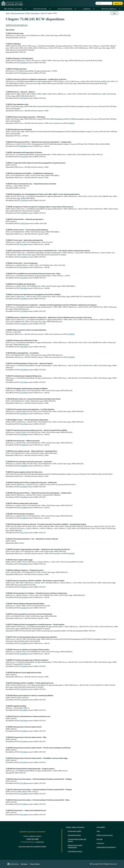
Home (8, 13)
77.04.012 (22, 63)
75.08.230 (71, 553)
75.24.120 (22, 267)
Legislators (87, 9)
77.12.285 (22, 257)
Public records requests (105, 835)
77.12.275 (22, 157)
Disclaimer (24, 864)
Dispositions (35, 13)
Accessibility (101, 827)
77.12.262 (22, 487)
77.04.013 (22, 73)
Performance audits (74, 831)
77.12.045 (22, 311)
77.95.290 (22, 794)
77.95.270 (22, 762)
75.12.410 (22, 393)
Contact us (100, 843)
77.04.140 (22, 370)
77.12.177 (22, 533)
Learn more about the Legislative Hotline (32, 846)
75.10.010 (22, 414)
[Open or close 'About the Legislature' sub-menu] (119, 9)
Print (114, 13)
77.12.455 (22, 666)
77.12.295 (22, 278)
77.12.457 (22, 689)
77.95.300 (22, 804)
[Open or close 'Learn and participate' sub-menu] (75, 9)
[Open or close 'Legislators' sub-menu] (94, 9)
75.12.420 (22, 508)
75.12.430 (22, 518)
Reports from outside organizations (75, 846)
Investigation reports (75, 851)
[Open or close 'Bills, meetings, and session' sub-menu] (25, 9)
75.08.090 (71, 357)
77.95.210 (22, 564)
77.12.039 (22, 213)
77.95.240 (22, 731)
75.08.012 (71, 334)
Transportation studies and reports (77, 840)
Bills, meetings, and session (13, 9)
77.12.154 (22, 424)
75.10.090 (22, 445)
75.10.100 (22, 643)
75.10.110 (22, 597)
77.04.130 (22, 347)
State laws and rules (40, 9)
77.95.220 (22, 710)
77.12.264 (22, 497)
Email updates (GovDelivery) (106, 847)
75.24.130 (22, 288)
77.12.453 (22, 608)
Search (118, 3)
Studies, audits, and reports (75, 827)
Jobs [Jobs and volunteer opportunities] (98, 831)
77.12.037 (22, 200)
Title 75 (43, 13)
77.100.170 (23, 223)
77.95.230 (22, 721)
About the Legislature (109, 9)
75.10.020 (22, 434)
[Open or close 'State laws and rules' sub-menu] (50, 9)
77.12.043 (22, 299)
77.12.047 (22, 324)
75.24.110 (22, 244)
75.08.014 (71, 123)
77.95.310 (22, 815)
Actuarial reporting (74, 835)
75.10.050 (22, 654)
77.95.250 (22, 741)
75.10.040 (22, 466)
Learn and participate (65, 9)
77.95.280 (22, 783)
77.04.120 (22, 98)
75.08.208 (22, 146)
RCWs (28, 13)
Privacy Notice (35, 864)
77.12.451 (22, 587)
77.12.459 (22, 700)
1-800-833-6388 (39, 842)
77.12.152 (22, 382)
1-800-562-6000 (32, 839)
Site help (100, 839)
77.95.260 (22, 752)
